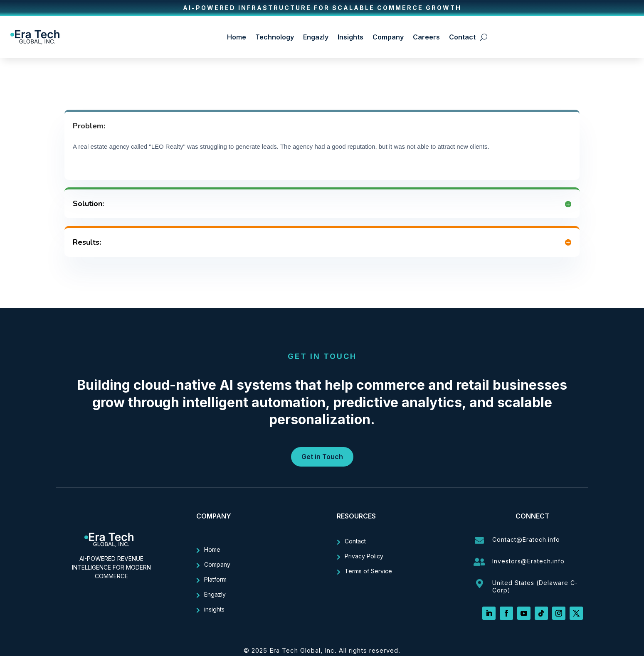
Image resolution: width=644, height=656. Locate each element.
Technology (275, 37)
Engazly (316, 37)
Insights (350, 37)
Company (388, 37)
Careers (426, 37)
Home (237, 37)
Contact (462, 37)
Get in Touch (322, 457)
